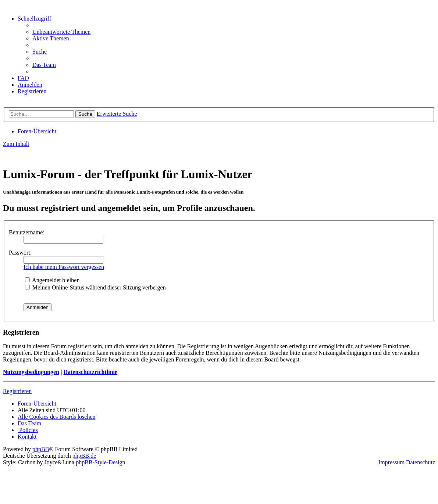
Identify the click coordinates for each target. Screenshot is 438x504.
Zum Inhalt (16, 144)
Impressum (391, 462)
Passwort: (20, 253)
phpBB (41, 449)
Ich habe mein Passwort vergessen (64, 267)
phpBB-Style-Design (100, 462)
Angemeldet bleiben (52, 280)
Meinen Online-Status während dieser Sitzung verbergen (95, 287)
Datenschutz (421, 462)
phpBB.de (84, 456)
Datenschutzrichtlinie (90, 372)
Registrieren (17, 391)
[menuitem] (61, 32)
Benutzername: (27, 232)
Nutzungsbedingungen (31, 372)
